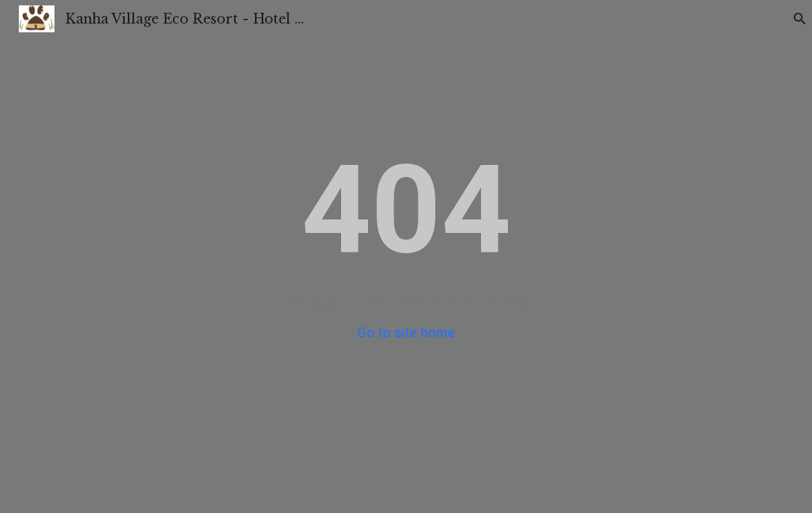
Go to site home (406, 333)
